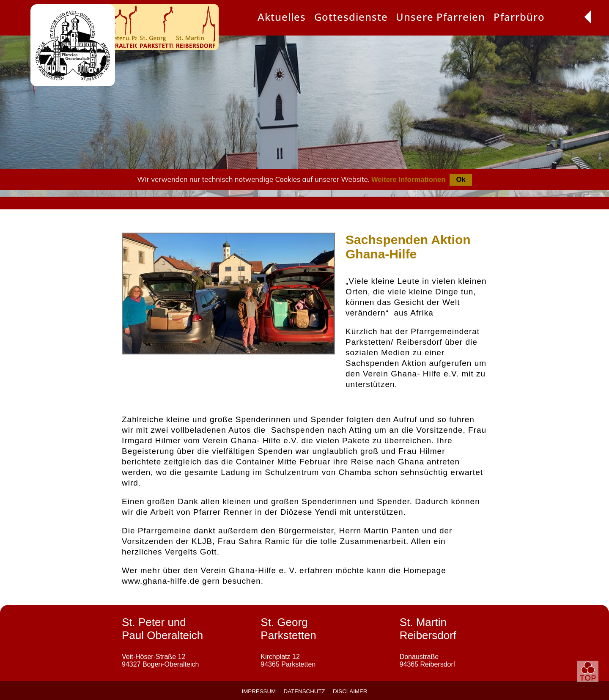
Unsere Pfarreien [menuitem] (440, 17)
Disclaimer (350, 691)
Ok (461, 180)
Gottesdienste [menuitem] (351, 17)
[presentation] (282, 18)
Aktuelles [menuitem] (282, 17)
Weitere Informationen (409, 180)
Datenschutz (304, 691)
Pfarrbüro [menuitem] (519, 17)
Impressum (259, 691)
